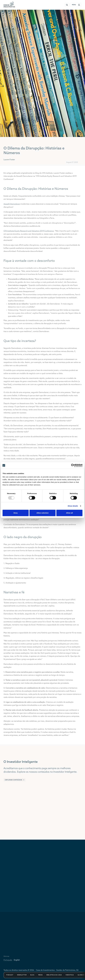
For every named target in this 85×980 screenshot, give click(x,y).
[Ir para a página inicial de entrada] (9, 5)
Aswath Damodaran (12, 206)
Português (8, 962)
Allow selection (42, 513)
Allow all (69, 513)
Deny (16, 513)
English (17, 962)
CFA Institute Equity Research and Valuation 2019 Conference (29, 233)
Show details (73, 506)
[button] (14, 782)
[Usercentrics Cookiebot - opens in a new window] (73, 465)
